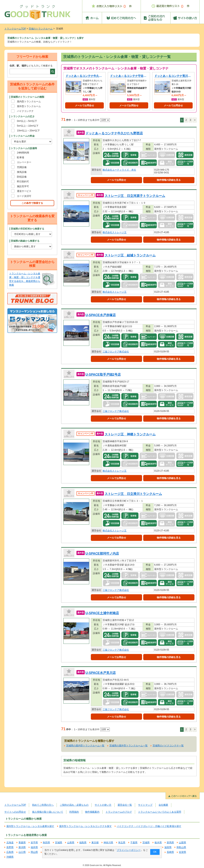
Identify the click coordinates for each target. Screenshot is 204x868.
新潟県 (22, 847)
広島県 (10, 852)
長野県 (10, 847)
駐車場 (21, 157)
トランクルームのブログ (119, 812)
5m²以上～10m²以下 (28, 126)
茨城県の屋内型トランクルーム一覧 (85, 746)
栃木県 (158, 843)
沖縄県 (10, 857)
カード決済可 (24, 196)
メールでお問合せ (84, 106)
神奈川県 (108, 843)
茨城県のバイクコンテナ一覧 (168, 746)
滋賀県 (168, 847)
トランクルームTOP (15, 29)
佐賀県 (182, 852)
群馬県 (170, 843)
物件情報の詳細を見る (169, 180)
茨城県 (146, 843)
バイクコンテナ (25, 111)
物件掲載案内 (92, 812)
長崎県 (170, 852)
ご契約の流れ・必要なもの (74, 805)
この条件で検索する (32, 203)
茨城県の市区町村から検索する (27, 229)
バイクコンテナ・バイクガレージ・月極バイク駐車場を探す (149, 826)
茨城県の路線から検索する (25, 241)
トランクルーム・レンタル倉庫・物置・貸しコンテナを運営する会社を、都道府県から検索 (25, 279)
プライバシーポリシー (129, 850)
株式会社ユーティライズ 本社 (119, 170)
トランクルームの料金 (23, 136)
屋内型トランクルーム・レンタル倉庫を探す (30, 826)
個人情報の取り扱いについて (48, 812)
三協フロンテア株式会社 (116, 352)
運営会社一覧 (125, 805)
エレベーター (24, 162)
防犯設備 (22, 177)
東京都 (95, 843)
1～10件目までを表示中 (92, 120)
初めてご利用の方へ (43, 805)
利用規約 (74, 812)
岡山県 (34, 852)
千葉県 (134, 843)
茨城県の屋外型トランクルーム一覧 (128, 746)
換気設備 (22, 172)
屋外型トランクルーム (29, 106)
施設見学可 (23, 186)
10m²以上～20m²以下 (28, 131)
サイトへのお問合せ (15, 812)
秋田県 (46, 843)
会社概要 (163, 805)
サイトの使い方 (103, 805)
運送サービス (24, 191)
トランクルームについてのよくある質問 (160, 812)
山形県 (71, 843)
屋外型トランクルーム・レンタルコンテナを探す (85, 826)
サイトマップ (145, 805)
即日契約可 (23, 182)
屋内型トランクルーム (29, 102)
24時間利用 (23, 153)
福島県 (83, 843)
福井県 (34, 847)
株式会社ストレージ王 (115, 232)
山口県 (22, 852)
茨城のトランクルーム (41, 29)
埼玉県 (122, 843)
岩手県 (34, 843)
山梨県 (182, 843)
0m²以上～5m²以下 (27, 121)
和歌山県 (181, 847)
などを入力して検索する (31, 66)
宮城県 (59, 843)
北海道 (10, 843)
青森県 (22, 843)
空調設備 (22, 167)
